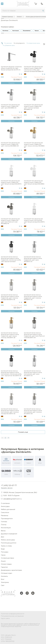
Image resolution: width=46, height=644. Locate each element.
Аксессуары (5, 506)
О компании (5, 503)
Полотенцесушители (9, 543)
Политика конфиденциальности (13, 614)
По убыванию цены (9, 45)
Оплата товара (6, 564)
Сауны (3, 555)
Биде (3, 549)
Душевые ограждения (9, 534)
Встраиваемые (27, 31)
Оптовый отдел (7, 573)
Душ (3, 537)
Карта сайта (5, 618)
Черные (37, 31)
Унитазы (4, 522)
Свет (3, 585)
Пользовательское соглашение (12, 616)
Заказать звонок (7, 488)
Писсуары (5, 552)
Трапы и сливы (6, 546)
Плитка (4, 525)
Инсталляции (6, 528)
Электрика (5, 582)
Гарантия (4, 567)
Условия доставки (8, 558)
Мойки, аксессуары (8, 540)
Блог (3, 579)
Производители (7, 519)
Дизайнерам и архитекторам (11, 570)
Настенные (5, 31)
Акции (3, 561)
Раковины (5, 516)
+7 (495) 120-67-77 (9, 485)
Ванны (3, 531)
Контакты (4, 576)
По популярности (19, 43)
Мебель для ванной (8, 509)
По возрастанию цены (33, 43)
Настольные (16, 31)
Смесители (5, 512)
